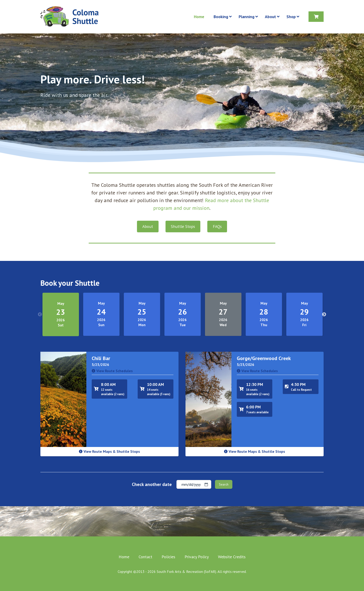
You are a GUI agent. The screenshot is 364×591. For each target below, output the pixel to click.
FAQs (217, 226)
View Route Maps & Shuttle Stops (109, 451)
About (148, 226)
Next (324, 315)
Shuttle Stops (183, 226)
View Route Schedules (112, 371)
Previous (40, 315)
